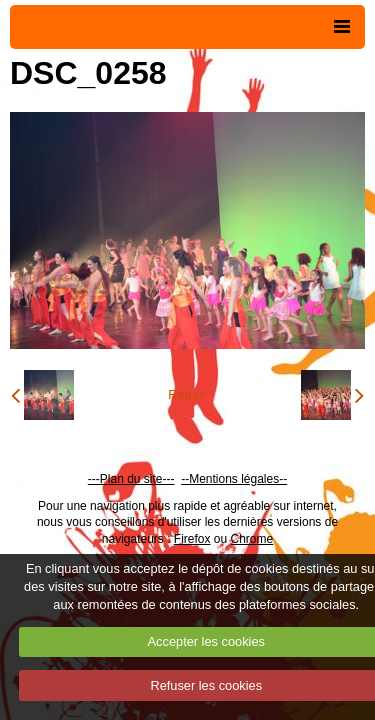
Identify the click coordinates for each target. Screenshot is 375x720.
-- (185, 479)
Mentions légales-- (238, 479)
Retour (187, 394)
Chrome (252, 539)
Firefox (192, 539)
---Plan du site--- (131, 479)
